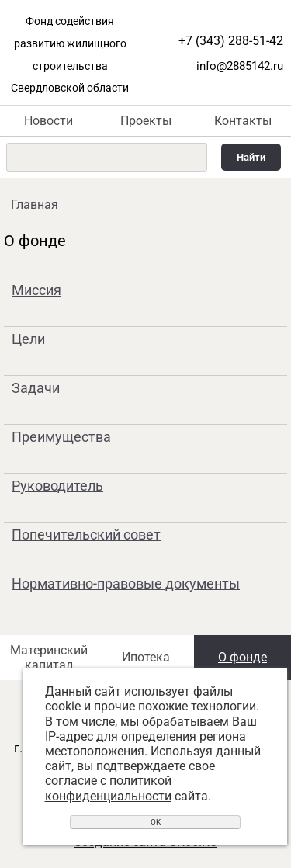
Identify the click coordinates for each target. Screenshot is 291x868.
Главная (35, 205)
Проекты (146, 121)
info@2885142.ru (240, 66)
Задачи (36, 388)
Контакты (243, 121)
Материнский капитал (49, 658)
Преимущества (61, 437)
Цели (28, 339)
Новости (48, 121)
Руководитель (57, 486)
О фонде (242, 657)
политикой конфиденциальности (108, 788)
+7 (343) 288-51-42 (231, 41)
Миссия (36, 290)
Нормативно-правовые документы (126, 583)
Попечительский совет (86, 535)
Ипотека (146, 657)
